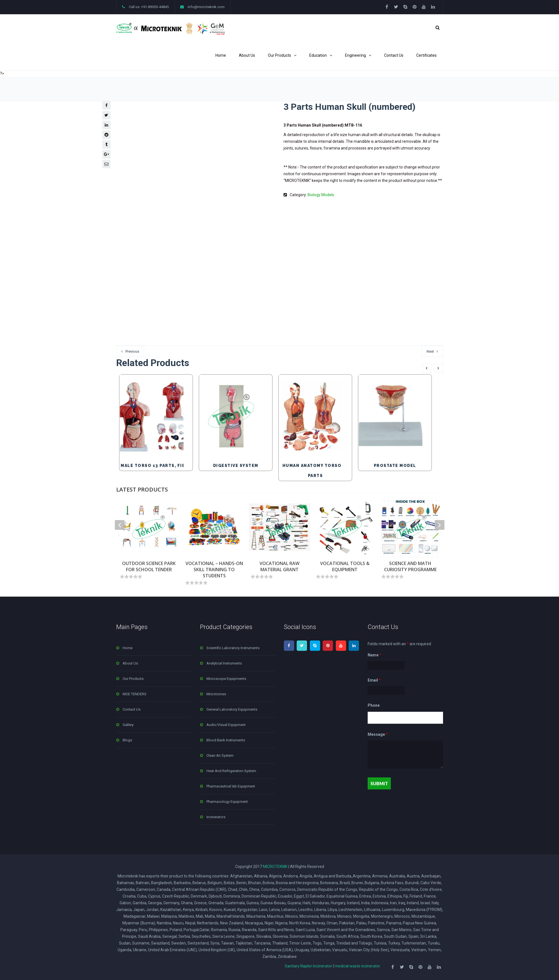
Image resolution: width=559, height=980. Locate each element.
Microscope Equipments (226, 679)
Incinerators (216, 817)
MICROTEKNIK (275, 867)
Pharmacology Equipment (227, 802)
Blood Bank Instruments (226, 740)
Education (318, 55)
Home (221, 55)
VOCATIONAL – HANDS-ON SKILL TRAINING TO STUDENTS (214, 570)
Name (374, 655)
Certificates (426, 55)
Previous (132, 351)
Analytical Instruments (224, 663)
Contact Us (394, 55)
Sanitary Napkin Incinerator (308, 966)
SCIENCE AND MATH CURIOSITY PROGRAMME (410, 566)
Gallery (128, 725)
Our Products (279, 55)
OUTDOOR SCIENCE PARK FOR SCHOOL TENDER (149, 566)
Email (374, 680)
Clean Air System (220, 755)
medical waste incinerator (357, 966)
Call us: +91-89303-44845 (149, 7)
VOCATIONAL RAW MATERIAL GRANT (279, 566)
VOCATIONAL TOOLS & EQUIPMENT (345, 566)
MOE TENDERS (135, 694)
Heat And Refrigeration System (231, 771)
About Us (247, 55)
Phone (374, 706)
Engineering (355, 55)
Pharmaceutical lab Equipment (231, 786)
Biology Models (321, 195)
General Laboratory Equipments (232, 709)
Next (430, 351)
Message (378, 734)
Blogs (127, 740)
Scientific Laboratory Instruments (233, 648)
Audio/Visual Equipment (226, 725)
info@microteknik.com (206, 7)
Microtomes (216, 694)
